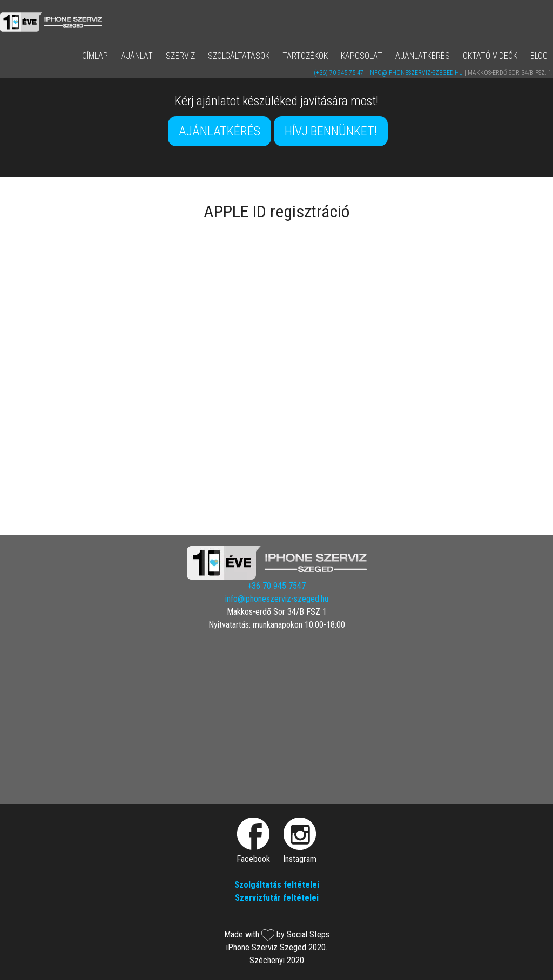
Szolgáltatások (239, 56)
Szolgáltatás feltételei (277, 885)
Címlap (95, 56)
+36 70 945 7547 (276, 586)
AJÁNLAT (137, 56)
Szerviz (180, 56)
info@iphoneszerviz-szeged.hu (416, 73)
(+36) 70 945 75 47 (339, 73)
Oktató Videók (490, 56)
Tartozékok (305, 56)
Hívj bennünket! (331, 131)
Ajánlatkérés (423, 56)
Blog (539, 56)
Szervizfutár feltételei (277, 898)
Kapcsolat (362, 56)
